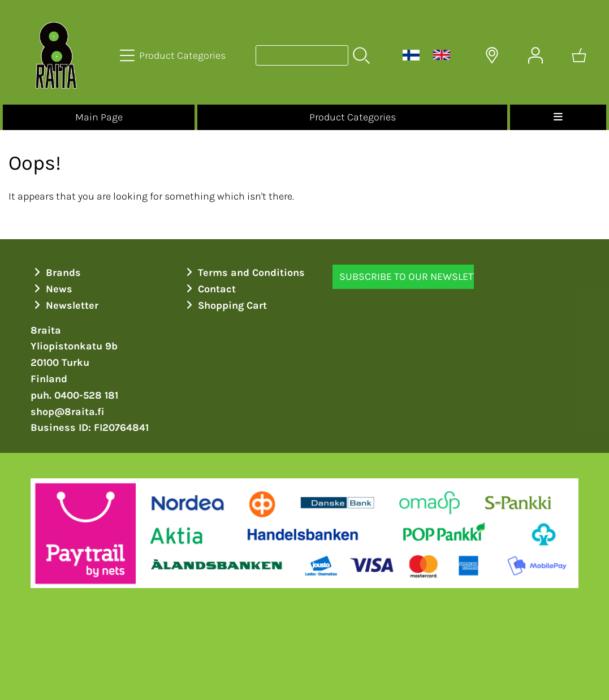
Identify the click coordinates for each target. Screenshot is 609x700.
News (52, 289)
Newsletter (65, 305)
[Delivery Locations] (492, 55)
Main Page (99, 117)
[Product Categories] (174, 55)
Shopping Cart (225, 305)
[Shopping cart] (579, 55)
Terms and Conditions (244, 273)
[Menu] (558, 117)
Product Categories (353, 117)
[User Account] (535, 55)
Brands (56, 273)
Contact (210, 289)
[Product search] (302, 55)
